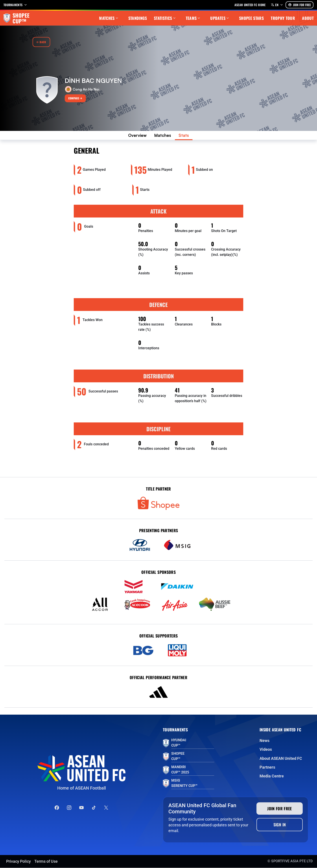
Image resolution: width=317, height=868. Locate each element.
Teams (194, 18)
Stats (185, 135)
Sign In (280, 825)
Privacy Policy (18, 861)
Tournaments (16, 5)
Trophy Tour (283, 18)
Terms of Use (46, 861)
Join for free (280, 809)
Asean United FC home (250, 5)
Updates (220, 18)
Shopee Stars (251, 18)
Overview (137, 135)
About (308, 18)
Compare (75, 98)
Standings (138, 18)
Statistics (165, 18)
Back (41, 42)
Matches (109, 18)
